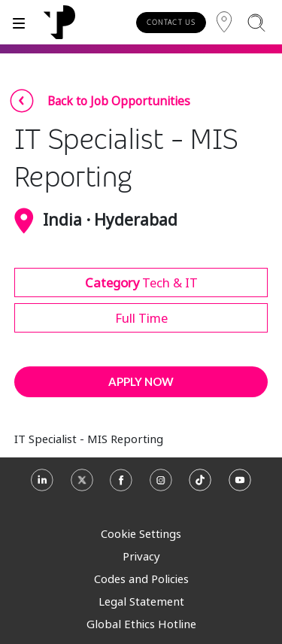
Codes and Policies (141, 579)
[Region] (224, 22)
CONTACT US (171, 22)
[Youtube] (240, 486)
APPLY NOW (141, 381)
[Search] (256, 22)
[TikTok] (200, 486)
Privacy (141, 556)
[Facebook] (121, 486)
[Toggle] (19, 22)
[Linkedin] (42, 486)
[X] (82, 486)
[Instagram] (161, 486)
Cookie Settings (141, 533)
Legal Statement (141, 601)
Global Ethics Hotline (141, 624)
